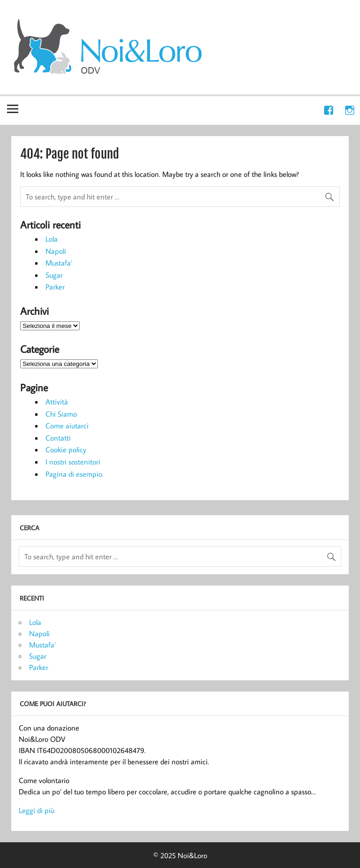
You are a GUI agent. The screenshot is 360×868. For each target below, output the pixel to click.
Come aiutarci (67, 426)
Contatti (58, 438)
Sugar (54, 275)
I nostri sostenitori (73, 462)
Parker (55, 287)
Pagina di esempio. (75, 474)
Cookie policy (66, 449)
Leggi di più (37, 810)
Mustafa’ (59, 263)
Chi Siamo (61, 414)
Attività (57, 402)
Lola (52, 239)
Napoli (56, 251)
